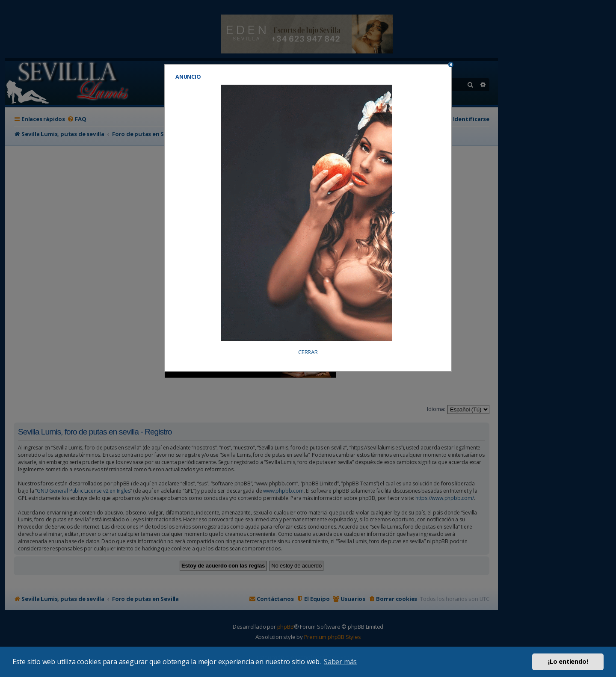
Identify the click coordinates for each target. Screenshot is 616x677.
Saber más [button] (340, 662)
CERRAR (308, 352)
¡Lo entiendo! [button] (568, 661)
